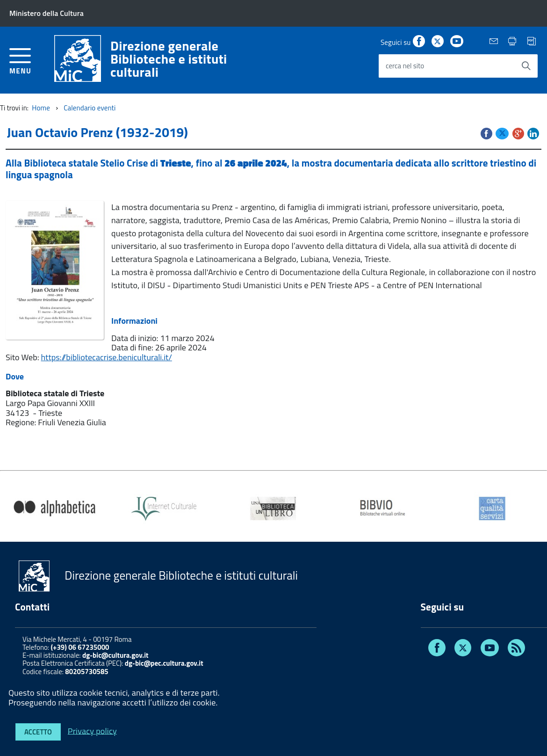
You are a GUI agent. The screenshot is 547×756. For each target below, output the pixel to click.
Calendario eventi (90, 108)
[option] (55, 509)
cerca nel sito (405, 66)
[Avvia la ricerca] (526, 66)
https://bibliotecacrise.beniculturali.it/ (107, 357)
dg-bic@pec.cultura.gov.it (164, 663)
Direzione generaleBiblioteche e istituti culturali (169, 59)
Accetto (38, 732)
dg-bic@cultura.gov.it (115, 655)
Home (41, 108)
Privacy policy (92, 731)
